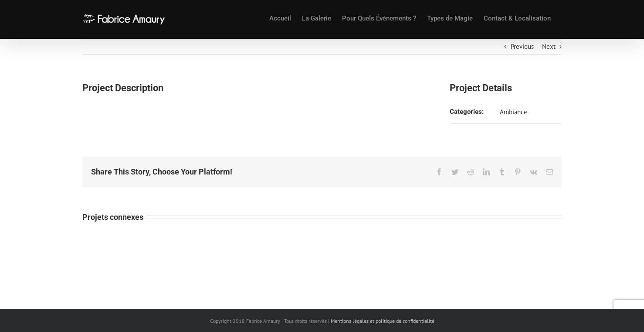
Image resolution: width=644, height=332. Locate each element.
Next (549, 46)
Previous (522, 46)
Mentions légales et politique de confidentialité (383, 321)
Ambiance (514, 112)
